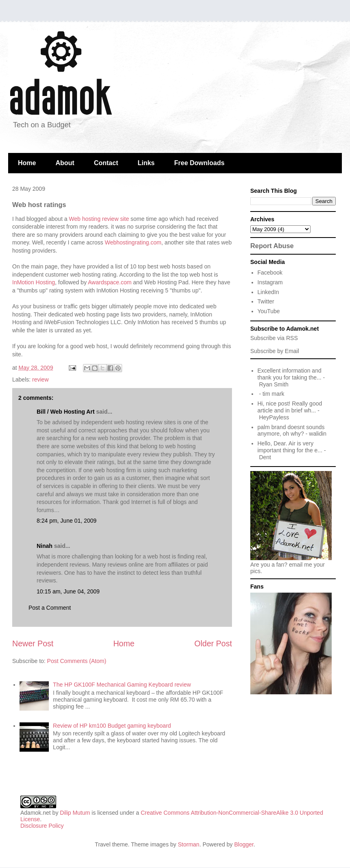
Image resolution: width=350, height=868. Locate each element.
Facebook (270, 273)
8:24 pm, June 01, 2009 (67, 521)
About (65, 163)
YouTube (269, 311)
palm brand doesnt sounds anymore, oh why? (291, 431)
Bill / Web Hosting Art (66, 412)
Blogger (244, 844)
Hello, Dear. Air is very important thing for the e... (290, 447)
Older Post (213, 643)
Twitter (266, 301)
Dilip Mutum (75, 813)
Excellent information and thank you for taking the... (290, 374)
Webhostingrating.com (133, 242)
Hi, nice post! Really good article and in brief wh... (290, 407)
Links (146, 163)
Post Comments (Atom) (77, 661)
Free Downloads (199, 163)
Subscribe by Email (275, 351)
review (40, 379)
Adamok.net (36, 813)
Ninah (45, 546)
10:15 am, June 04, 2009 (68, 591)
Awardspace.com (110, 282)
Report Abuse (272, 246)
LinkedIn (268, 292)
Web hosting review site (99, 219)
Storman (189, 844)
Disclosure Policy (42, 826)
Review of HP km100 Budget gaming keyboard (112, 726)
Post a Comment (50, 608)
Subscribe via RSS (274, 338)
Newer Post (33, 643)
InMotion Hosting (34, 282)
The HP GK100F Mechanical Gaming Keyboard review (122, 685)
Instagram (270, 282)
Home (27, 163)
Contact (106, 163)
